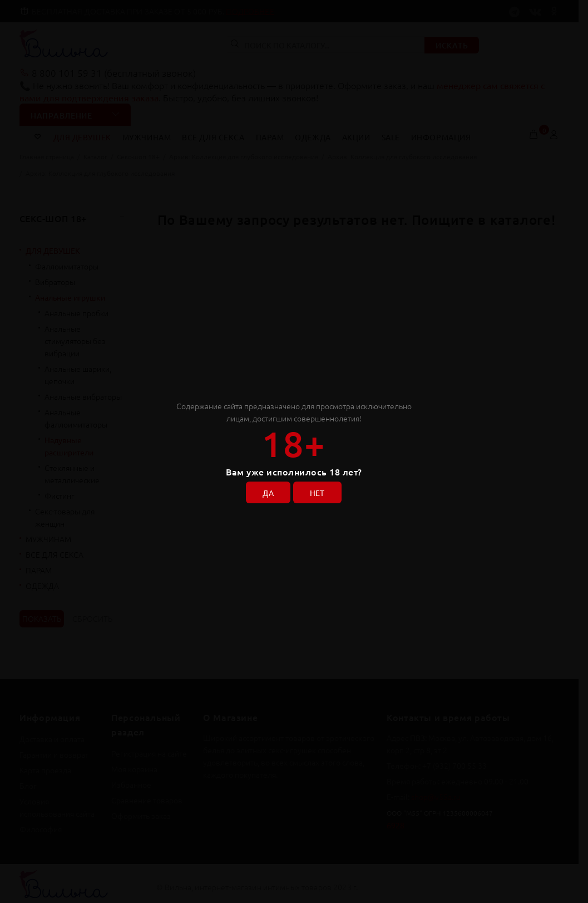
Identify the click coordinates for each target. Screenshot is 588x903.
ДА (268, 492)
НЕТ (318, 492)
